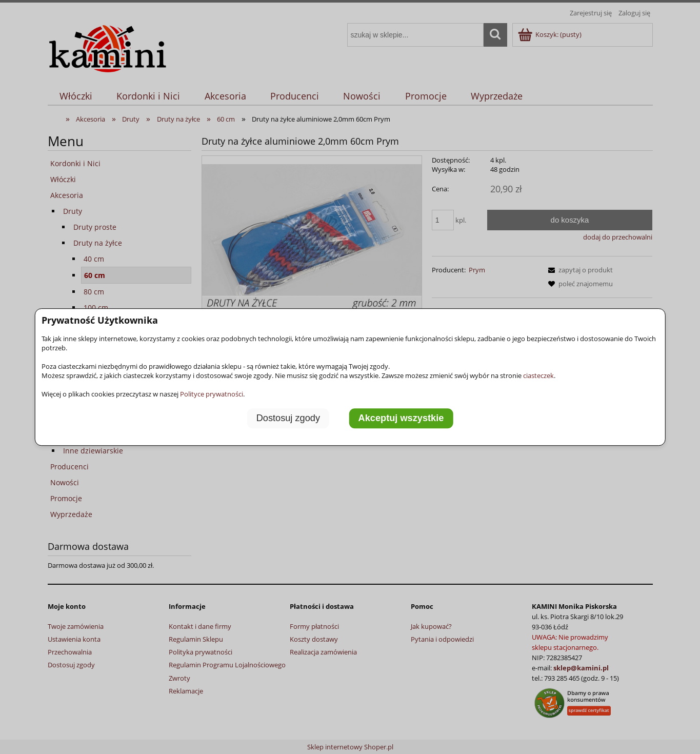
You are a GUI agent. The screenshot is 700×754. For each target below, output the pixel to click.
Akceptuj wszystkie (401, 419)
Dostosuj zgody (288, 419)
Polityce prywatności (212, 394)
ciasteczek (538, 375)
